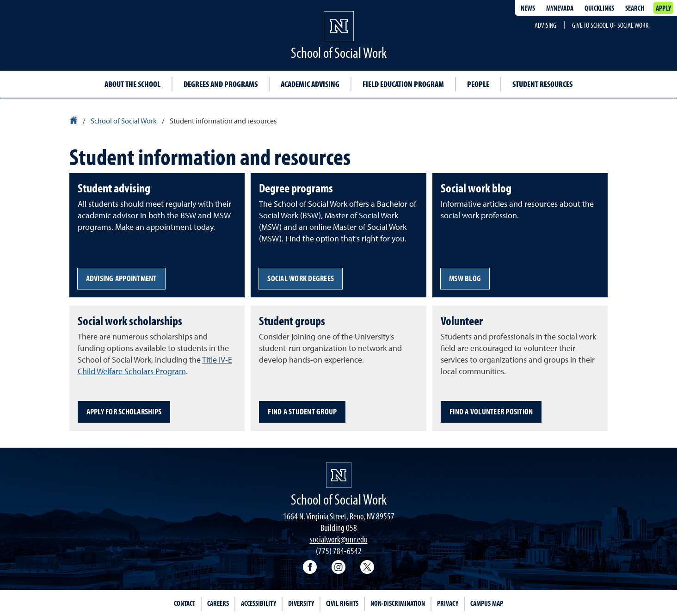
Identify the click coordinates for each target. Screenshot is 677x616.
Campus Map (487, 603)
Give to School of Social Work (610, 25)
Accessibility (258, 603)
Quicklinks (599, 8)
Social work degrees (301, 278)
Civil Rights (342, 603)
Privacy (448, 603)
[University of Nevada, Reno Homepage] (339, 475)
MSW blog (465, 278)
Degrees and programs (221, 84)
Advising (545, 25)
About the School (132, 84)
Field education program (403, 84)
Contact (185, 603)
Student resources (542, 84)
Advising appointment (121, 278)
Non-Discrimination (398, 603)
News (528, 8)
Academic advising (310, 84)
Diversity (301, 603)
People (478, 84)
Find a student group (302, 411)
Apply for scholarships (124, 411)
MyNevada (560, 8)
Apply (663, 8)
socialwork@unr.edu (339, 539)
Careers (218, 603)
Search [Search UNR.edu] (635, 8)
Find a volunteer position (491, 411)
